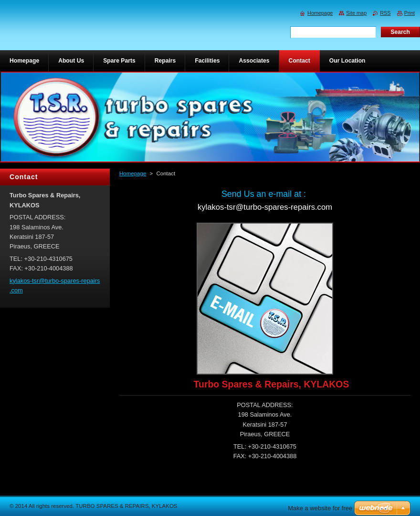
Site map (356, 13)
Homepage (133, 173)
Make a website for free (320, 508)
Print (409, 13)
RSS (385, 13)
